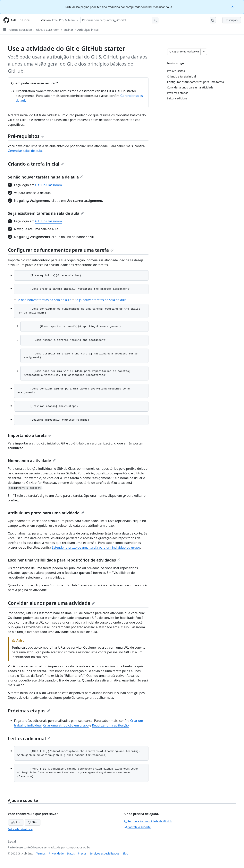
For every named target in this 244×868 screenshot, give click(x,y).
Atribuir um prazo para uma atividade (46, 513)
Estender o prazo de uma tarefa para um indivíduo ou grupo (96, 547)
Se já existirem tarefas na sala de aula (46, 213)
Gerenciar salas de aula (25, 151)
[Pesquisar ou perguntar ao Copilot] (119, 20)
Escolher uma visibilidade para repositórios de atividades (64, 560)
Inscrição (232, 20)
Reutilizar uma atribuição (110, 725)
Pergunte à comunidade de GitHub (148, 821)
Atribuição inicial (88, 30)
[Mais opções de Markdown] (204, 52)
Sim (16, 822)
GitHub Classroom (48, 30)
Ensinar (68, 30)
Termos (41, 853)
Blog (125, 853)
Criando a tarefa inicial (36, 164)
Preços (82, 853)
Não (33, 822)
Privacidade (56, 853)
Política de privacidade (20, 829)
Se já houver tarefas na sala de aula (101, 300)
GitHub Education (21, 30)
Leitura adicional (29, 738)
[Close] (233, 6)
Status (71, 853)
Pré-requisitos (26, 136)
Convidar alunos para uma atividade (51, 603)
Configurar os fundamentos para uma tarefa (61, 250)
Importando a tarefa (30, 435)
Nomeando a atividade (32, 461)
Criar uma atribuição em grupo (66, 725)
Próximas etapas (29, 711)
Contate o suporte (137, 827)
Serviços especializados (104, 853)
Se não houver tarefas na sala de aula (46, 177)
